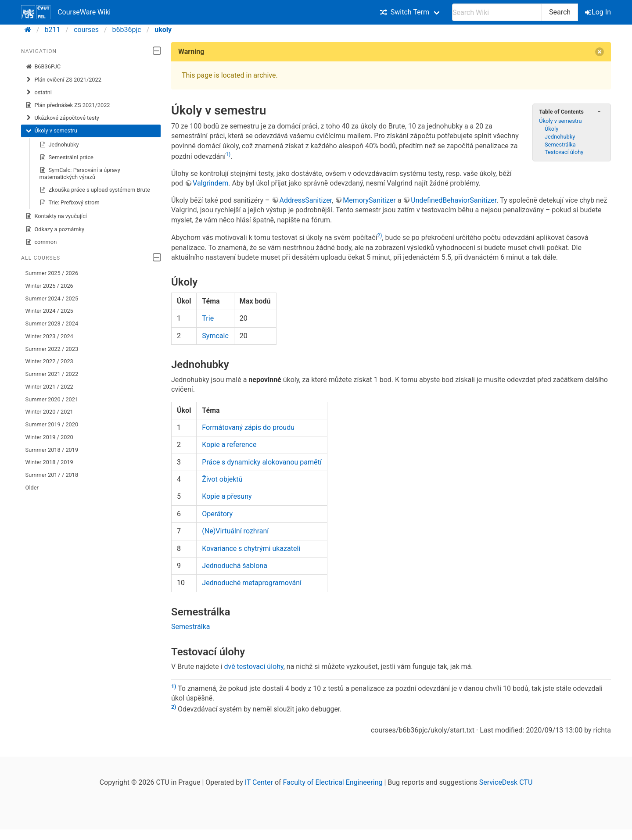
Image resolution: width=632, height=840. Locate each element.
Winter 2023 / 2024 (49, 336)
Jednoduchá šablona (235, 566)
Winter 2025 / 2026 (49, 286)
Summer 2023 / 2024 (52, 323)
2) (380, 236)
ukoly (163, 30)
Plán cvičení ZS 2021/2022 (63, 80)
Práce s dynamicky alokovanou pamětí (262, 462)
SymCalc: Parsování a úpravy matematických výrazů (80, 173)
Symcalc (215, 336)
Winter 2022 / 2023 (49, 361)
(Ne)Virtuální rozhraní (235, 531)
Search (560, 12)
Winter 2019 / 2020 (49, 437)
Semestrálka (560, 145)
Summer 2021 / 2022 (52, 374)
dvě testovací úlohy (253, 667)
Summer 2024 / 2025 (52, 298)
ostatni (39, 93)
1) (228, 154)
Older (32, 488)
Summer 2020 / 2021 (52, 399)
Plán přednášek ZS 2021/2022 (68, 105)
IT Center (259, 782)
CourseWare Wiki (66, 12)
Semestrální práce (66, 157)
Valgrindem (210, 183)
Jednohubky (59, 145)
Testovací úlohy (564, 152)
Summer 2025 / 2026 (52, 273)
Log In (599, 12)
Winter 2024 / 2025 (49, 311)
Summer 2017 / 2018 (52, 475)
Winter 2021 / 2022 (49, 387)
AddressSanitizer (306, 200)
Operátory (217, 514)
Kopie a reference (229, 445)
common (41, 242)
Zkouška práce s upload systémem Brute (95, 190)
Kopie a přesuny (227, 496)
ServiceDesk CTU (506, 782)
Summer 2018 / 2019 (52, 450)
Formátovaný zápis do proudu (248, 427)
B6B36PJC (43, 67)
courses (86, 30)
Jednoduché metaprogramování (252, 583)
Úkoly (551, 129)
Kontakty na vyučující (56, 216)
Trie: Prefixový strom (70, 203)
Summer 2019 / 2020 (52, 424)
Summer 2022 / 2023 (52, 349)
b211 (53, 30)
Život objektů (222, 479)
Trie (208, 318)
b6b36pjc (127, 30)
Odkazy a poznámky (55, 229)
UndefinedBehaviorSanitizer (454, 200)
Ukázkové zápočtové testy (62, 118)
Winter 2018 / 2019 (49, 462)
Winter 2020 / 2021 (49, 412)
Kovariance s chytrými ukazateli (251, 549)
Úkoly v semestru (51, 131)
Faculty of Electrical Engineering (333, 782)
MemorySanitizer (369, 200)
